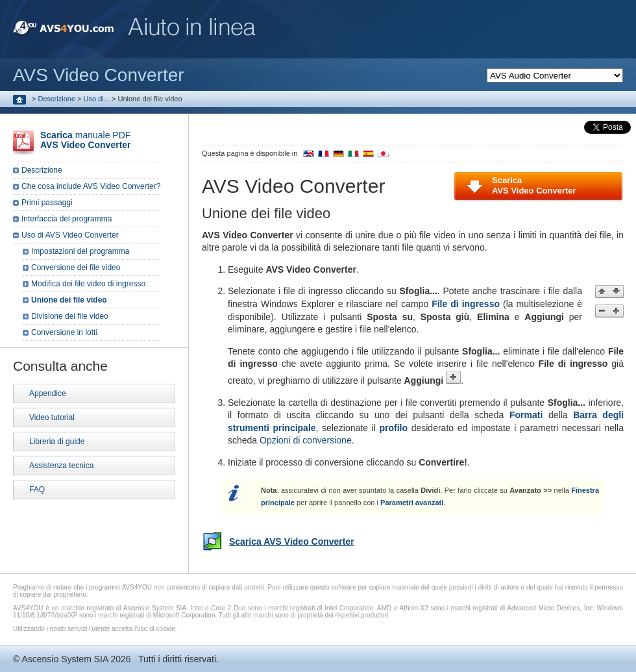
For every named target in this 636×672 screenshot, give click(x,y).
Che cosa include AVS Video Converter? (91, 186)
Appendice (48, 393)
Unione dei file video (69, 300)
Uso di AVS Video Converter (70, 235)
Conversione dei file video (76, 268)
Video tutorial (52, 417)
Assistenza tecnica (61, 466)
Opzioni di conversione (306, 440)
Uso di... (97, 99)
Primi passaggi (47, 203)
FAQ (37, 490)
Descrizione (57, 99)
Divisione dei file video (70, 316)
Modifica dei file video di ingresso (88, 284)
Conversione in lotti (64, 332)
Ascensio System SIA (65, 659)
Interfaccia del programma (67, 219)
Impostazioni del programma (80, 251)
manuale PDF (86, 140)
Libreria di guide (57, 442)
